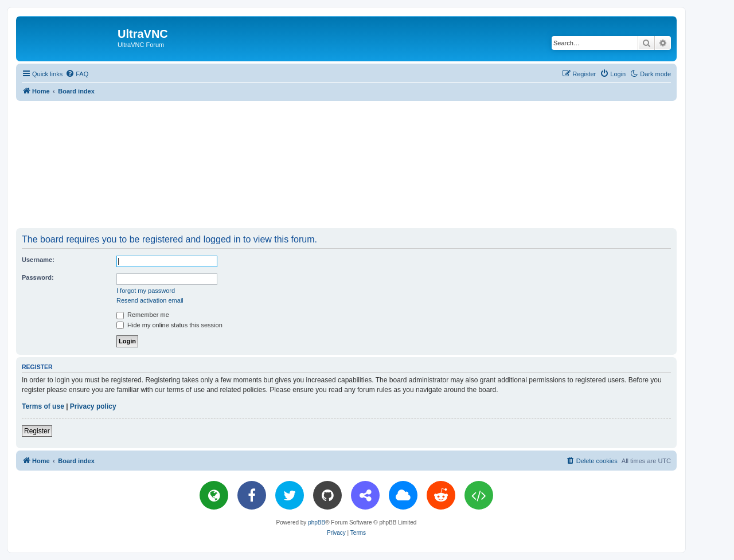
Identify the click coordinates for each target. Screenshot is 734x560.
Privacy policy (93, 406)
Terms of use (43, 406)
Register (37, 431)
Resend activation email (150, 300)
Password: (38, 277)
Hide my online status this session (169, 325)
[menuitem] (77, 74)
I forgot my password (146, 291)
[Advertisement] (346, 164)
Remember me (143, 315)
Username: (38, 260)
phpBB (317, 522)
